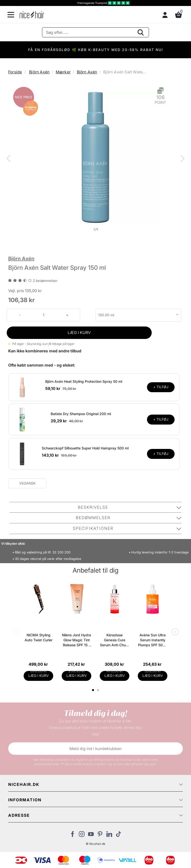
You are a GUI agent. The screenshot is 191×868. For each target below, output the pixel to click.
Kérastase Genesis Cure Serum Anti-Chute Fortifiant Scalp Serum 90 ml (115, 640)
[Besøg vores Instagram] (82, 835)
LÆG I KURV (79, 332)
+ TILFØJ (161, 387)
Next (182, 159)
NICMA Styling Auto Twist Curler (39, 637)
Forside (15, 72)
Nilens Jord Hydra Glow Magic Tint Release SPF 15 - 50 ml (76, 640)
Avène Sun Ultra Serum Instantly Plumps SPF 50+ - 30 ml (153, 640)
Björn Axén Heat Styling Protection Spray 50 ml (84, 381)
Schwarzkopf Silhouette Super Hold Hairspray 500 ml (85, 448)
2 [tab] (99, 690)
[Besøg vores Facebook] (72, 835)
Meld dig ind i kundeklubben (95, 749)
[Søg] (95, 32)
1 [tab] (93, 690)
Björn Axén (39, 72)
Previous (9, 159)
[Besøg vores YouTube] (91, 835)
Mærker (63, 72)
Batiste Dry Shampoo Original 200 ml (81, 414)
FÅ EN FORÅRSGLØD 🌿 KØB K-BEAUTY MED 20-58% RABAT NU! (96, 50)
